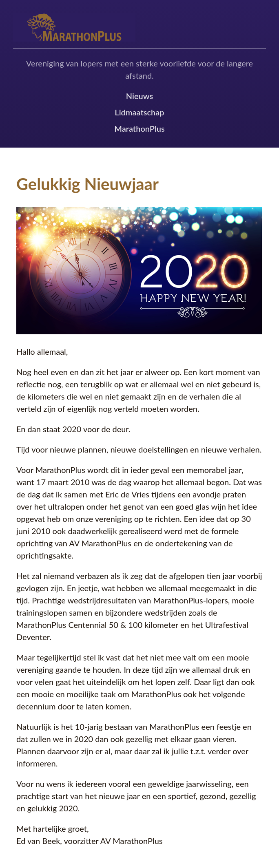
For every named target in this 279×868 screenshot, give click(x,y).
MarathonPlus (139, 128)
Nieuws (140, 96)
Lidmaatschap (139, 112)
